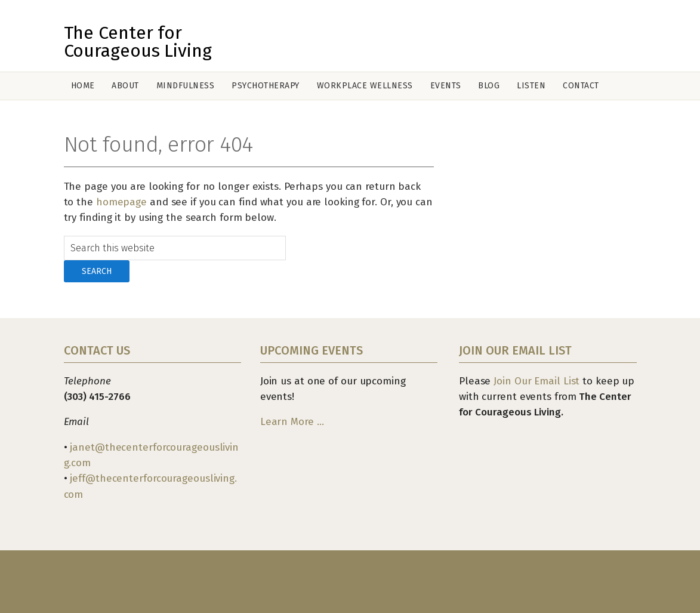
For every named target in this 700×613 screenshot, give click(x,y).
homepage (121, 202)
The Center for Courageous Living (138, 42)
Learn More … (292, 422)
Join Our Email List (536, 381)
